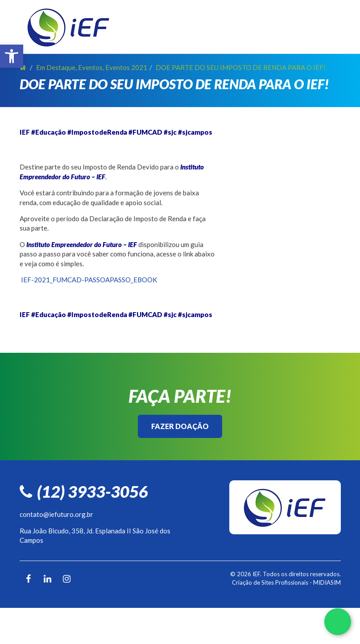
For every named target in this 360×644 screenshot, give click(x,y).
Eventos (90, 67)
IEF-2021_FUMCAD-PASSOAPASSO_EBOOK (89, 280)
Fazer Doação (180, 426)
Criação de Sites (253, 582)
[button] (12, 56)
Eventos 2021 (126, 67)
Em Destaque (56, 67)
